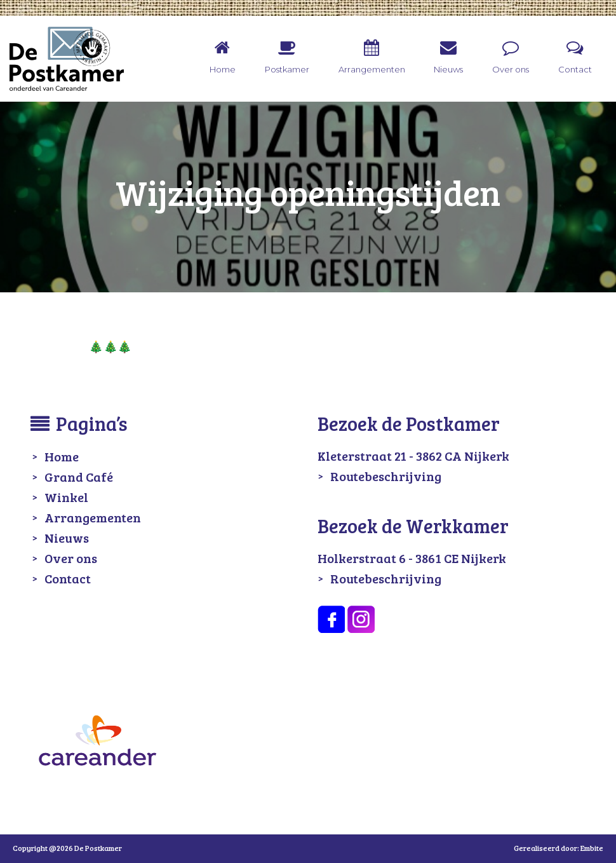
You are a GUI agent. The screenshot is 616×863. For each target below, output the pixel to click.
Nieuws (67, 538)
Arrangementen (93, 517)
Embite (592, 848)
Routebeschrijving (386, 476)
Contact (68, 578)
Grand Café (79, 477)
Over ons (71, 558)
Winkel (66, 497)
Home (62, 456)
